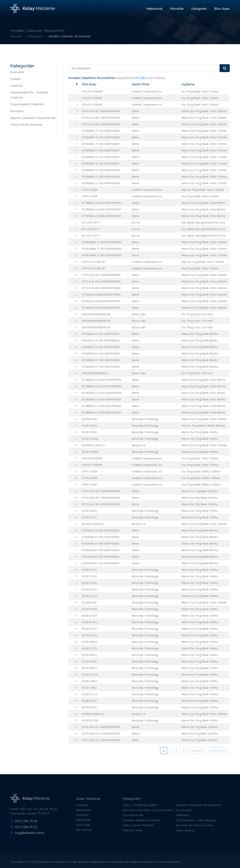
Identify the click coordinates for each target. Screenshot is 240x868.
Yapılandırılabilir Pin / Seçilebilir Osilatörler (29, 95)
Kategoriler (199, 9)
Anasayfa (82, 805)
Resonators (17, 111)
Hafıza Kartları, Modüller (139, 825)
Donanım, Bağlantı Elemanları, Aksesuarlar (142, 823)
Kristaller (16, 79)
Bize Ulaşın (222, 9)
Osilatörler (17, 86)
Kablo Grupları (185, 830)
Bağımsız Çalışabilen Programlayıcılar (33, 118)
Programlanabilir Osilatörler (27, 104)
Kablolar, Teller (133, 830)
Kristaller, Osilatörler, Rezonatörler (199, 805)
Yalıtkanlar (182, 815)
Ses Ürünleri (184, 810)
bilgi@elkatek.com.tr (27, 833)
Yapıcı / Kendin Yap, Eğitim (140, 805)
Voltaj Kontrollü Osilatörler (26, 125)
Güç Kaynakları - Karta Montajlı (196, 820)
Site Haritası (84, 830)
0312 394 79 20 (24, 821)
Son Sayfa (218, 751)
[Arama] (225, 68)
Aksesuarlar (17, 72)
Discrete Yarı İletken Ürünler (195, 825)
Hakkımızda (154, 9)
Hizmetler (177, 9)
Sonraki (197, 751)
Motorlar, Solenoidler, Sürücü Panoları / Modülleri (147, 812)
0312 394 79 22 (24, 827)
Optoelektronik (133, 815)
